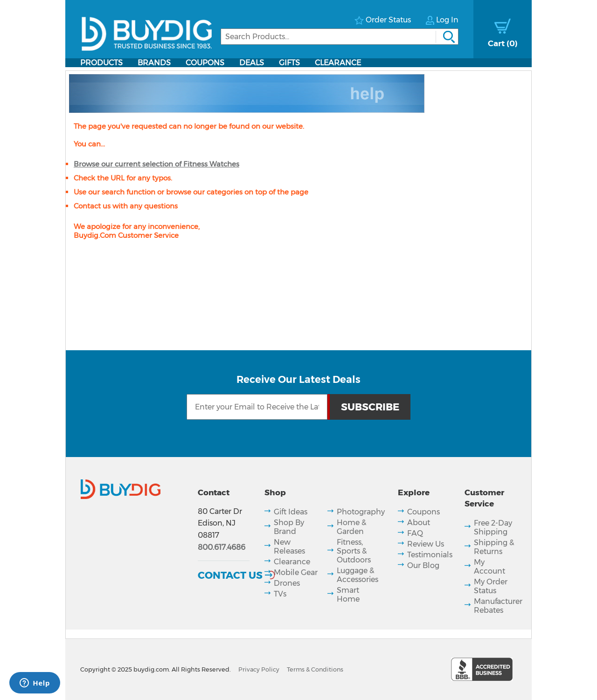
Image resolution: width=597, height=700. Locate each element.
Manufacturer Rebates (498, 606)
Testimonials (430, 555)
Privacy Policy (259, 669)
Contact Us (230, 575)
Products (101, 63)
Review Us (426, 544)
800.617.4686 (222, 547)
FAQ (415, 533)
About (419, 523)
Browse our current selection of (156, 164)
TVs (280, 594)
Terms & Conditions (315, 669)
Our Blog (423, 565)
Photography (361, 512)
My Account (489, 567)
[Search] (340, 37)
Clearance (338, 63)
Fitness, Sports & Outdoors (354, 551)
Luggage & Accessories (358, 575)
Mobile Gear (296, 572)
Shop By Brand (289, 527)
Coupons (205, 63)
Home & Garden (351, 527)
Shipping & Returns (494, 547)
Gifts (289, 63)
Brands (154, 63)
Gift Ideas (291, 512)
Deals (252, 63)
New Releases (289, 547)
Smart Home (348, 595)
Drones (287, 583)
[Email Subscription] (257, 407)
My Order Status (491, 586)
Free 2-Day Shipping (493, 527)
